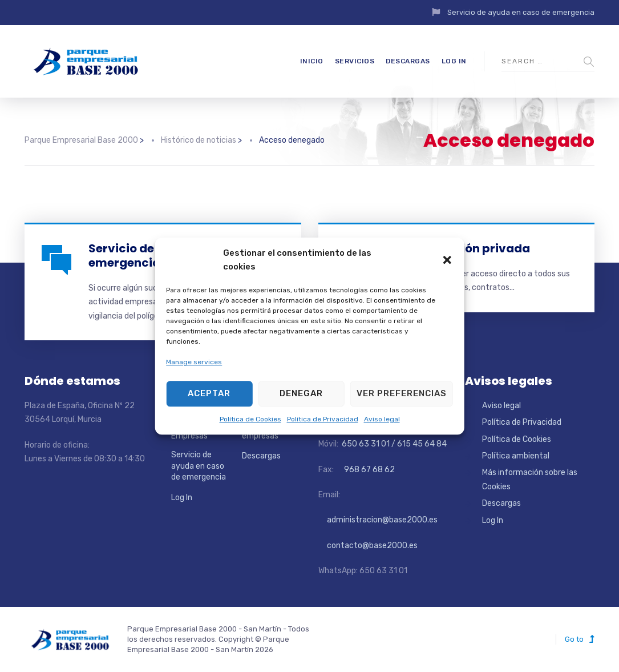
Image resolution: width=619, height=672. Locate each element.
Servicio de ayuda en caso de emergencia (521, 12)
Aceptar (209, 393)
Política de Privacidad (323, 419)
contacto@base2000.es (368, 546)
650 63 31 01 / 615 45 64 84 (393, 444)
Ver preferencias (402, 393)
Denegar (301, 393)
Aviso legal (382, 419)
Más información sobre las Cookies (530, 479)
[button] (447, 260)
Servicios (355, 61)
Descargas (408, 61)
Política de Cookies (250, 419)
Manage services (194, 363)
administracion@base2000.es (378, 520)
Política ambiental (516, 456)
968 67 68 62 (369, 470)
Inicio (312, 61)
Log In (454, 61)
